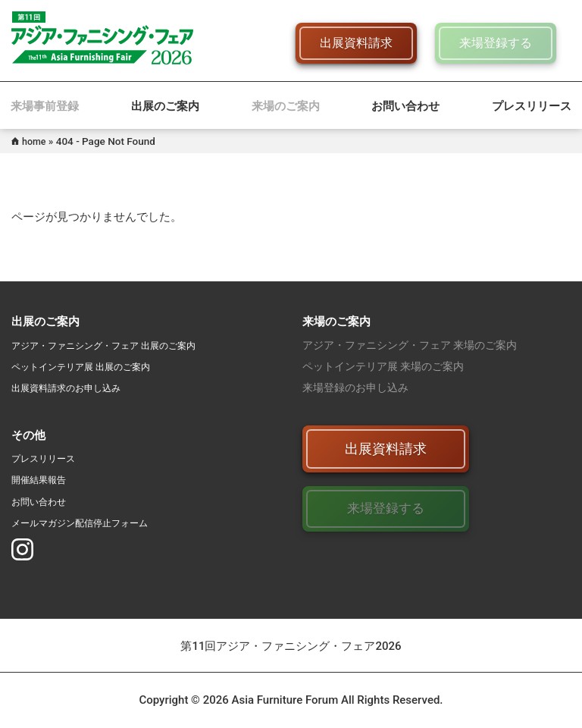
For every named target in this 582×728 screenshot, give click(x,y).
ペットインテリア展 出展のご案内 (92, 366)
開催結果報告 (43, 479)
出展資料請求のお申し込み (75, 388)
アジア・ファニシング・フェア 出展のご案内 (119, 345)
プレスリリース (532, 106)
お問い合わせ (405, 106)
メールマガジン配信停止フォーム (91, 522)
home (36, 141)
